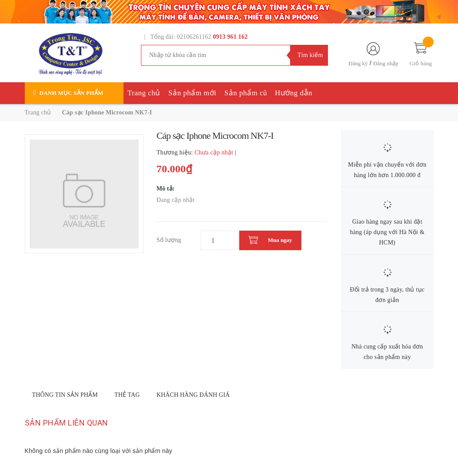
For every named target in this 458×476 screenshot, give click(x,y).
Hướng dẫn (294, 93)
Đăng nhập (386, 63)
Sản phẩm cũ (246, 93)
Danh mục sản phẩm (72, 93)
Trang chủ (144, 93)
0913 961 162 (231, 37)
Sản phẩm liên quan (67, 423)
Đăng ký (358, 63)
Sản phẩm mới (192, 93)
